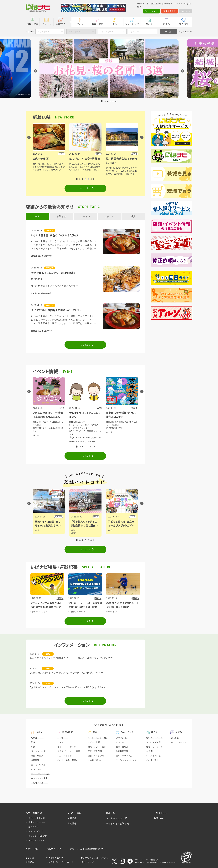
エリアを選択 (44, 32)
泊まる (166, 24)
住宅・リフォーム (154, 747)
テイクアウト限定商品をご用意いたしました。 (56, 310)
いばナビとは (161, 813)
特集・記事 (33, 24)
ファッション (122, 738)
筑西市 (59, 517)
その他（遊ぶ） (95, 760)
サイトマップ (87, 862)
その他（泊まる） (179, 742)
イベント (46, 24)
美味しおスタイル (37, 840)
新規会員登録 (169, 11)
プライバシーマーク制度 (145, 860)
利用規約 (30, 862)
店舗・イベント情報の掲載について (87, 849)
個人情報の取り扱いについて (95, 858)
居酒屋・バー (37, 738)
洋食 (33, 742)
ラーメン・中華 (38, 751)
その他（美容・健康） (68, 760)
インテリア (121, 742)
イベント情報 (74, 813)
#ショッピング (49, 429)
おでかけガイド (36, 831)
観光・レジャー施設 (97, 747)
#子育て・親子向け (124, 442)
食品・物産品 (122, 747)
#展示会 (72, 435)
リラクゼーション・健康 (69, 751)
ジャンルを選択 (106, 32)
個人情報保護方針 (55, 858)
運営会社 (30, 858)
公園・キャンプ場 (96, 756)
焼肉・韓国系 (37, 756)
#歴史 (110, 530)
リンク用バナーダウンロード (60, 862)
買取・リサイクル (124, 756)
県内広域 (95, 517)
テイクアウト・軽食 (40, 774)
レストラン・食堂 (39, 778)
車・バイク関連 (153, 756)
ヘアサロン (62, 738)
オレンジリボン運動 (38, 836)
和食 (33, 747)
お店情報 (72, 818)
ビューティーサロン (67, 747)
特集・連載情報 (34, 813)
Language (185, 11)
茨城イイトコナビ (37, 818)
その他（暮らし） (154, 760)
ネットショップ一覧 (116, 818)
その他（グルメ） (39, 783)
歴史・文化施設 (95, 751)
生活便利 (150, 751)
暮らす (149, 24)
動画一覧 (111, 813)
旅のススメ (34, 827)
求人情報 (184, 24)
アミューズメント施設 (98, 738)
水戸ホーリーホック (38, 822)
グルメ (80, 24)
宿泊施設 (175, 738)
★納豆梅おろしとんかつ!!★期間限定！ (53, 273)
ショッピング (132, 24)
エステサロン (63, 742)
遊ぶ (115, 24)
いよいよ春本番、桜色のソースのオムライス (55, 236)
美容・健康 (97, 24)
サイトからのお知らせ (118, 823)
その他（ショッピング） (127, 760)
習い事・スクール (154, 738)
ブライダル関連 (153, 742)
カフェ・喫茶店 (38, 765)
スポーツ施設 (94, 742)
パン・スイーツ (38, 769)
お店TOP (60, 24)
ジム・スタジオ (65, 756)
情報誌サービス (54, 849)
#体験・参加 (38, 429)
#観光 (37, 530)
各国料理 (35, 760)
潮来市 (132, 517)
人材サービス (32, 849)
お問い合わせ (161, 818)
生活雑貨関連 (122, 751)
